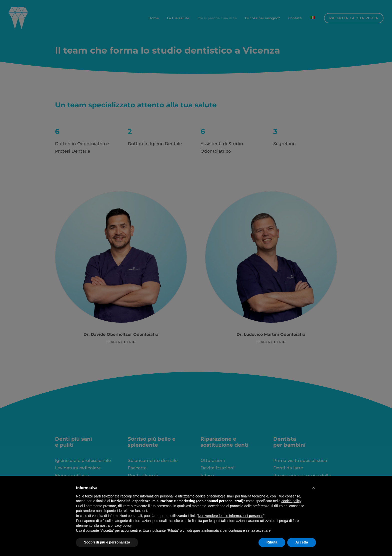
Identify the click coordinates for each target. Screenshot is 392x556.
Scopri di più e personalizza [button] (107, 542)
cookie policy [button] (291, 501)
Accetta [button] (302, 542)
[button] (313, 488)
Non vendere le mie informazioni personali (230, 516)
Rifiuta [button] (272, 542)
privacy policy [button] (121, 525)
